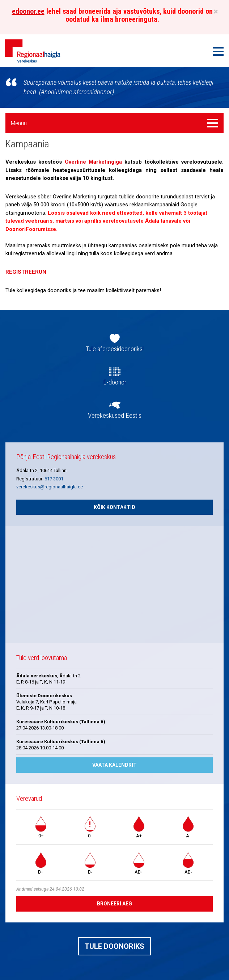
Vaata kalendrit (114, 765)
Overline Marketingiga (93, 162)
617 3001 (54, 479)
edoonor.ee (28, 11)
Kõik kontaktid (114, 507)
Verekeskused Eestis (115, 416)
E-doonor (115, 382)
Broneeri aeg (114, 904)
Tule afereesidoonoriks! (115, 349)
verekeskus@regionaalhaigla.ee (50, 487)
